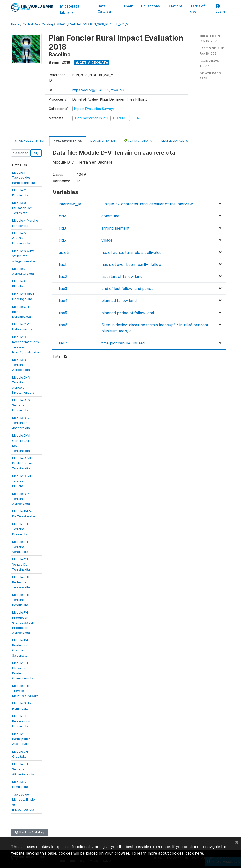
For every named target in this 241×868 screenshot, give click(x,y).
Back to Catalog (30, 832)
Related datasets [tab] (174, 141)
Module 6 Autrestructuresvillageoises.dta (24, 256)
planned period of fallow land (128, 313)
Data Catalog (104, 9)
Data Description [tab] (68, 141)
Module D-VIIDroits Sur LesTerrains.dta (22, 463)
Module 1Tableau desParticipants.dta (24, 178)
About (129, 6)
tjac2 (63, 276)
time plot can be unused (123, 343)
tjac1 (63, 264)
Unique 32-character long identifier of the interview (147, 204)
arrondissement (115, 228)
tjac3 (63, 289)
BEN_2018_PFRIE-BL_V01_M (109, 24)
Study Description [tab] (30, 141)
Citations (175, 6)
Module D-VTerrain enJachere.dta (21, 423)
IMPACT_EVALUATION (72, 24)
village (107, 240)
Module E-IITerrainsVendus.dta (20, 547)
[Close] (237, 842)
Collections (150, 6)
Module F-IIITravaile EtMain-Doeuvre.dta (25, 691)
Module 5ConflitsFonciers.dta (21, 238)
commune (110, 216)
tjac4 (63, 301)
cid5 (62, 240)
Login (220, 9)
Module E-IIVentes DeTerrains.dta (21, 564)
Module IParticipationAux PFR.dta (21, 739)
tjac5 (63, 313)
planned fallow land (119, 301)
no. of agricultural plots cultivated (131, 252)
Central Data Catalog (38, 24)
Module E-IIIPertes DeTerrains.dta (21, 582)
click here (194, 853)
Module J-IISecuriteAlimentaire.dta (23, 769)
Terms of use (197, 9)
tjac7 (63, 343)
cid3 (62, 228)
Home (15, 24)
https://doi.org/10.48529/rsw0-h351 (99, 90)
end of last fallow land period (127, 289)
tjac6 (63, 325)
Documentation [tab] (103, 141)
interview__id (70, 204)
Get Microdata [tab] (138, 140)
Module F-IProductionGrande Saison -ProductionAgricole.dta (24, 622)
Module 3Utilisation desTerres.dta (22, 208)
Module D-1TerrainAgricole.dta (21, 365)
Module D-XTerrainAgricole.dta (21, 499)
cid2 (62, 216)
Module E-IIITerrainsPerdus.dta (21, 600)
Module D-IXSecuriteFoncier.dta (21, 405)
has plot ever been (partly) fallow (131, 264)
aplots (64, 252)
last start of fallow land (122, 276)
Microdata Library (70, 9)
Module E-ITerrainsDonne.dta (20, 529)
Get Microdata (92, 63)
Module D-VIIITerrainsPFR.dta (22, 481)
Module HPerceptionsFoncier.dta (21, 721)
